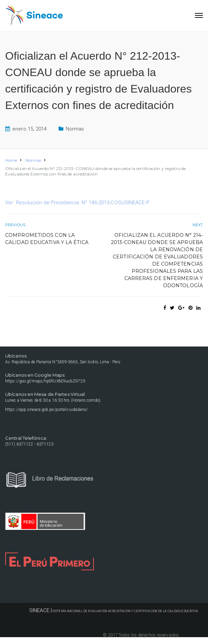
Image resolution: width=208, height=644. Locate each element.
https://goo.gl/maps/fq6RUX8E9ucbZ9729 (45, 381)
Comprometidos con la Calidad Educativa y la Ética (47, 239)
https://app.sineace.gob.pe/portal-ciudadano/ (46, 410)
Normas (75, 129)
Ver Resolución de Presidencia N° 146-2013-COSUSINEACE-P (77, 203)
